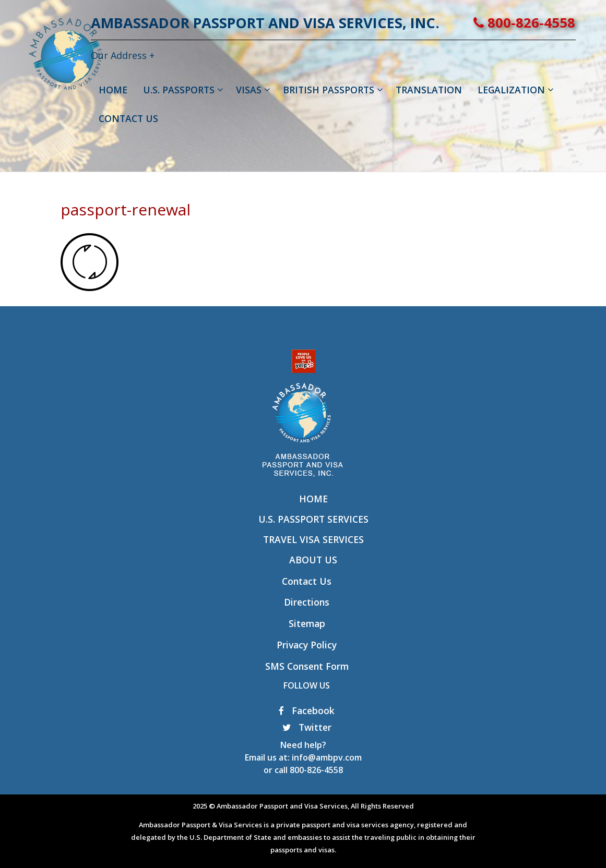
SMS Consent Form (307, 666)
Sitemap (307, 623)
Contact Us (307, 581)
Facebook (307, 710)
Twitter (307, 727)
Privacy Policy (307, 645)
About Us (313, 560)
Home (313, 499)
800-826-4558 (555, 23)
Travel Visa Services (313, 539)
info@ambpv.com (327, 757)
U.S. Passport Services (313, 519)
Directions (307, 602)
